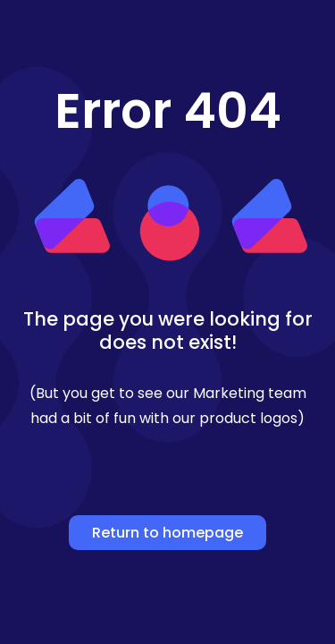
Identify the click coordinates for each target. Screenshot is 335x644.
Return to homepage (167, 533)
